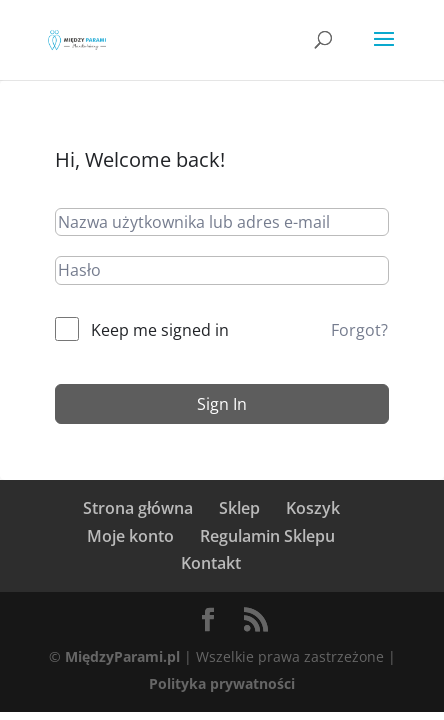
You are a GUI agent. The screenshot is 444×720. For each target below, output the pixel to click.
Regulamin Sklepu (267, 536)
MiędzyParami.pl (122, 656)
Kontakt (211, 563)
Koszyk (313, 508)
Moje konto (130, 536)
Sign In (222, 404)
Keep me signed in (160, 330)
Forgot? (359, 330)
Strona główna (138, 508)
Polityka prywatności (222, 683)
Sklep (239, 508)
